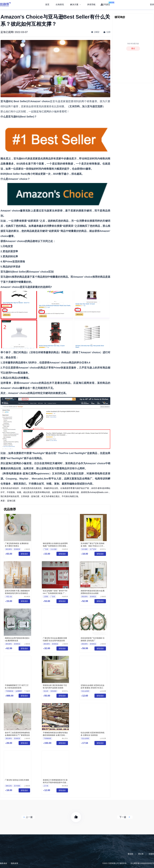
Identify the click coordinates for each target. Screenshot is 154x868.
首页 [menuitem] (47, 5)
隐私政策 (15, 863)
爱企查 (141, 854)
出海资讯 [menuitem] (60, 5)
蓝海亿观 (11, 501)
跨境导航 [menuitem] (91, 5)
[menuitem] (76, 5)
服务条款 (4, 863)
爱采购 (130, 854)
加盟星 (151, 854)
